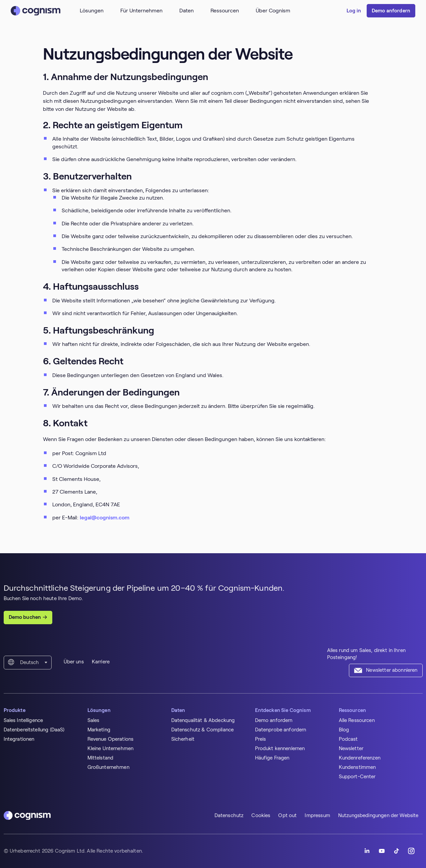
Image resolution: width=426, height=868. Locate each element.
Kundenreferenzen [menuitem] (360, 758)
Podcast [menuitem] (348, 739)
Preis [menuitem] (261, 739)
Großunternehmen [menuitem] (108, 767)
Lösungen (92, 11)
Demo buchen (25, 617)
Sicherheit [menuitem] (183, 739)
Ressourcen (225, 11)
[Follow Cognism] (367, 851)
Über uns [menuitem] (74, 662)
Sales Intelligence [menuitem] (23, 720)
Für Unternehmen (141, 11)
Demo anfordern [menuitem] (274, 720)
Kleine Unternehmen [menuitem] (111, 748)
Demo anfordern (391, 11)
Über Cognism (273, 11)
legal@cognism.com (105, 518)
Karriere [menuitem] (101, 662)
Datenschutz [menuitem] (229, 815)
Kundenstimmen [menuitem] (357, 767)
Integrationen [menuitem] (19, 739)
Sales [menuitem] (94, 720)
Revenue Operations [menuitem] (111, 739)
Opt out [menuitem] (287, 815)
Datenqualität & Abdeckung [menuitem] (203, 720)
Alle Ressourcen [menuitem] (357, 720)
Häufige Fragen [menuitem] (272, 758)
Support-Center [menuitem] (357, 777)
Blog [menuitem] (344, 730)
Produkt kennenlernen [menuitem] (280, 748)
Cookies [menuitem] (261, 815)
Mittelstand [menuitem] (101, 758)
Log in (354, 11)
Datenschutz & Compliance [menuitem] (203, 730)
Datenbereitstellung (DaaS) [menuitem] (34, 730)
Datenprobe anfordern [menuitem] (281, 730)
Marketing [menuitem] (99, 730)
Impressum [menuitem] (317, 815)
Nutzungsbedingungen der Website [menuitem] (378, 815)
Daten (187, 11)
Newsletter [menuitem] (351, 748)
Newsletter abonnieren (392, 670)
